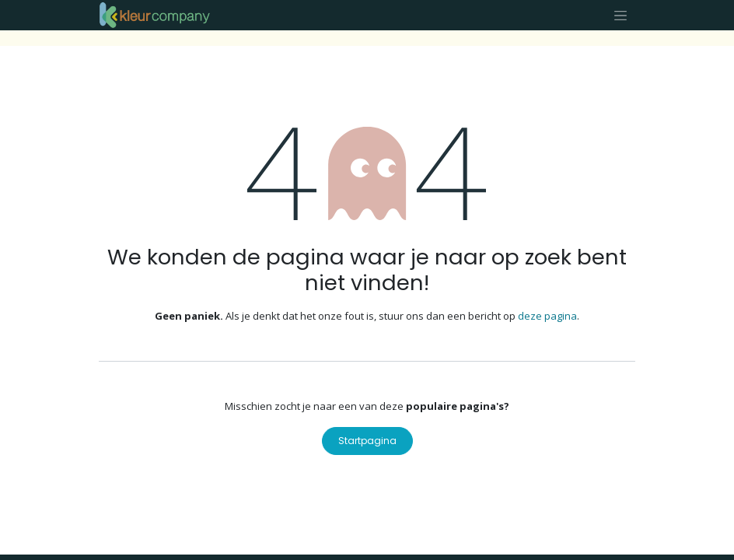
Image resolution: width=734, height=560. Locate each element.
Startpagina (367, 441)
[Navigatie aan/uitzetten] (620, 15)
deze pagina (547, 316)
